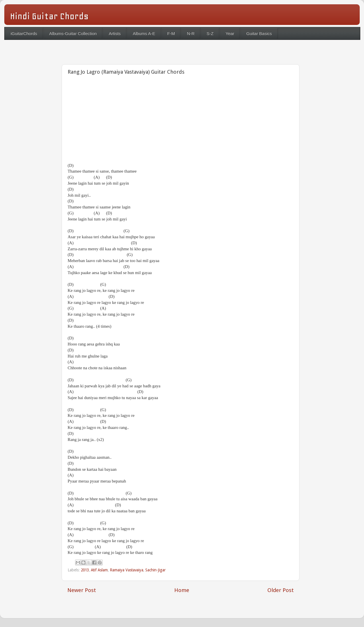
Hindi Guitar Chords (49, 16)
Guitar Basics (259, 33)
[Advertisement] (134, 121)
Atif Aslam (99, 570)
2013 (85, 570)
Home (182, 590)
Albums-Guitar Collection (73, 33)
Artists (115, 33)
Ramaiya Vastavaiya (127, 570)
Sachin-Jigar (155, 570)
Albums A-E (144, 33)
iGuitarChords (24, 33)
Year (230, 33)
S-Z (210, 33)
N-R (191, 33)
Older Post (281, 590)
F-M (171, 33)
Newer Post (82, 590)
